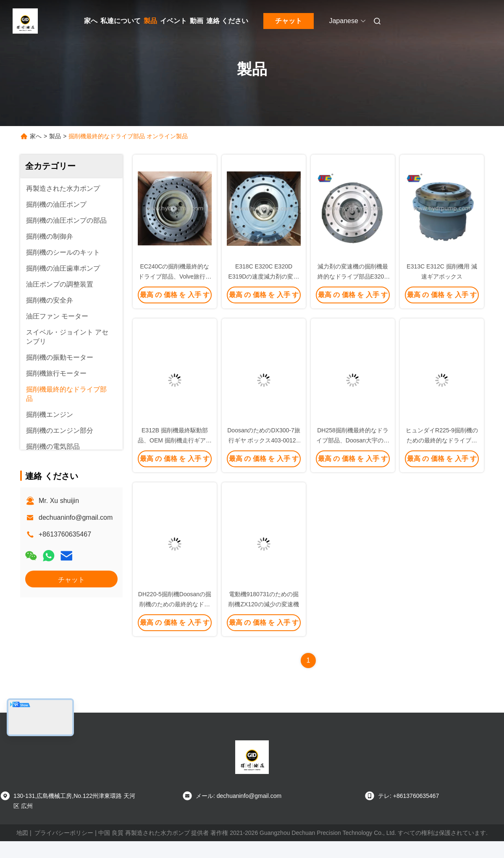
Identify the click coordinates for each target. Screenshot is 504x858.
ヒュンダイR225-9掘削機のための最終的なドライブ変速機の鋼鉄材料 (442, 440)
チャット (289, 21)
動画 (197, 21)
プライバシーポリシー (64, 833)
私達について (121, 21)
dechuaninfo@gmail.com (76, 517)
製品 (150, 21)
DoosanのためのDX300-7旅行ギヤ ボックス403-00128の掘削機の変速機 (264, 440)
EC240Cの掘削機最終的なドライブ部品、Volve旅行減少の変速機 (175, 276)
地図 (22, 833)
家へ (91, 21)
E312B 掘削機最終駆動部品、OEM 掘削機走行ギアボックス (175, 440)
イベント (173, 21)
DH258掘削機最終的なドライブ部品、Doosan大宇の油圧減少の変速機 (353, 440)
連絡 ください (227, 21)
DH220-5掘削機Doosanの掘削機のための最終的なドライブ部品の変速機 (175, 604)
